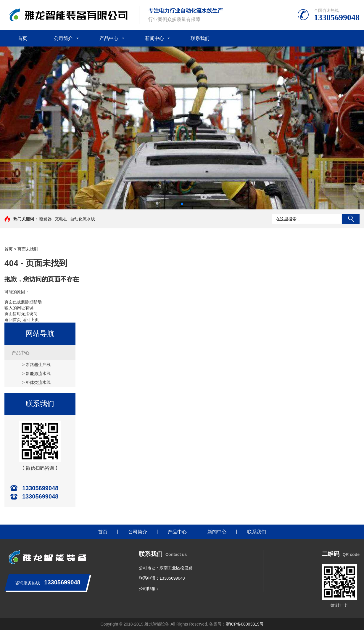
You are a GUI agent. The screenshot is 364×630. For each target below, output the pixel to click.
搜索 (351, 219)
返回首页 (13, 320)
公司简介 (63, 38)
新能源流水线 (38, 373)
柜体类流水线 (38, 382)
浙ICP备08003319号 (245, 624)
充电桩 (61, 219)
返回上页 (30, 320)
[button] (182, 204)
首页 (22, 38)
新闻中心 (154, 38)
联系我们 (200, 38)
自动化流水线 (83, 219)
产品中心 (109, 38)
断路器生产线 (38, 365)
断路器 (46, 219)
